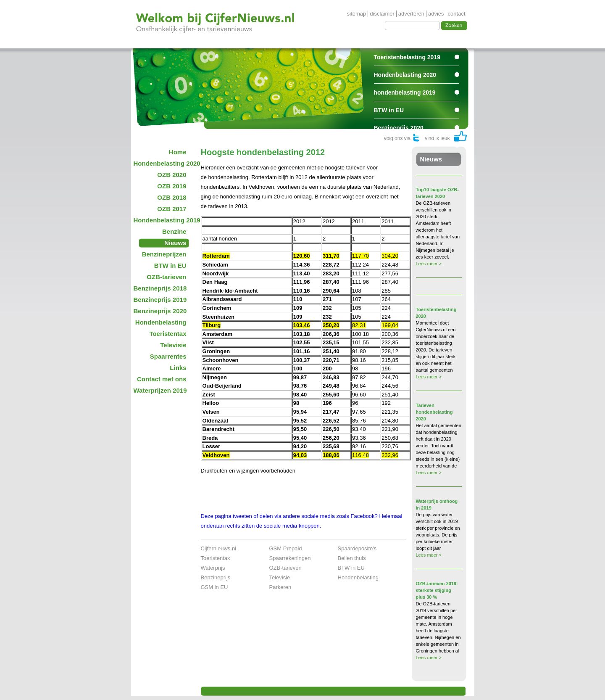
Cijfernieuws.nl (219, 548)
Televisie (173, 345)
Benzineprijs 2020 (399, 128)
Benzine (174, 231)
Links (178, 368)
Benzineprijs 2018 (160, 288)
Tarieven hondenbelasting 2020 (434, 412)
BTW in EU (389, 110)
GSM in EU (214, 587)
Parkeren (280, 587)
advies (436, 14)
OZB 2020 (172, 175)
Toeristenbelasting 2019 (407, 57)
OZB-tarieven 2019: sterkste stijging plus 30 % (437, 590)
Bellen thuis (352, 558)
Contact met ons (162, 379)
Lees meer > (429, 264)
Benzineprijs (216, 577)
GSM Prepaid (286, 548)
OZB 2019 (172, 186)
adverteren (411, 14)
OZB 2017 (172, 209)
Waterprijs (213, 568)
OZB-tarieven (166, 277)
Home (178, 152)
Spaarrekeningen (290, 558)
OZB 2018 (172, 197)
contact (457, 14)
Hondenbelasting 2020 (405, 75)
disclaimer (382, 14)
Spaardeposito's (357, 548)
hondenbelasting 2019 (405, 92)
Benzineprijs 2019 (160, 300)
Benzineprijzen (164, 254)
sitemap (357, 14)
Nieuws (175, 243)
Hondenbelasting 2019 (163, 220)
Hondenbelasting (161, 322)
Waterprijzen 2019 (160, 390)
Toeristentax (168, 334)
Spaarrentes (391, 145)
